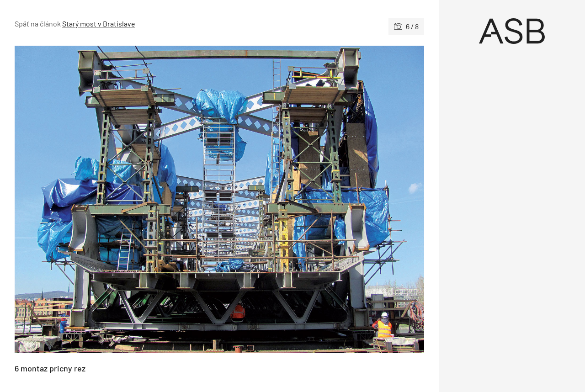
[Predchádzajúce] (117, 199)
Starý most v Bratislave (99, 24)
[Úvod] (512, 31)
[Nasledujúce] (322, 199)
